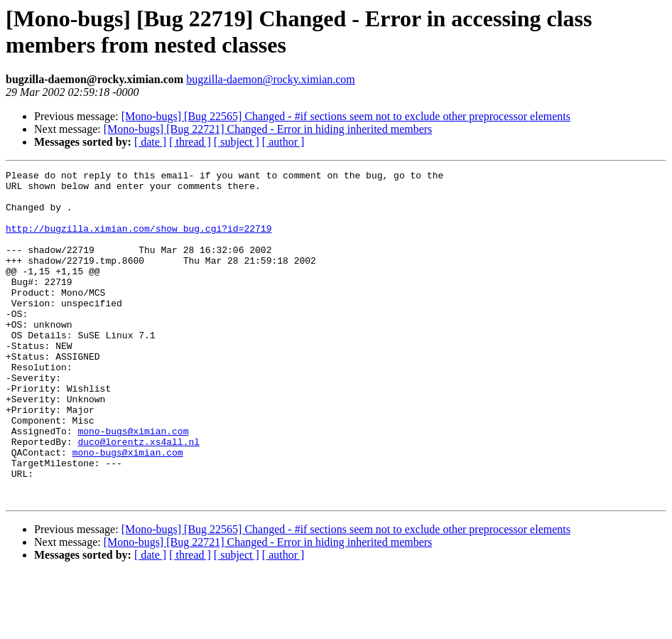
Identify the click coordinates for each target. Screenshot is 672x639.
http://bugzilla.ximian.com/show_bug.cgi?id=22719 (139, 241)
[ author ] (283, 142)
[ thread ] (190, 142)
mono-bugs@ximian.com (133, 484)
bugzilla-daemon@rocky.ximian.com (271, 79)
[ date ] (150, 142)
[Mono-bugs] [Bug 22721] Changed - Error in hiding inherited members (268, 129)
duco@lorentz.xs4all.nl (139, 497)
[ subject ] (237, 142)
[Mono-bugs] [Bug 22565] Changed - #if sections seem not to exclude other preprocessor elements (346, 116)
